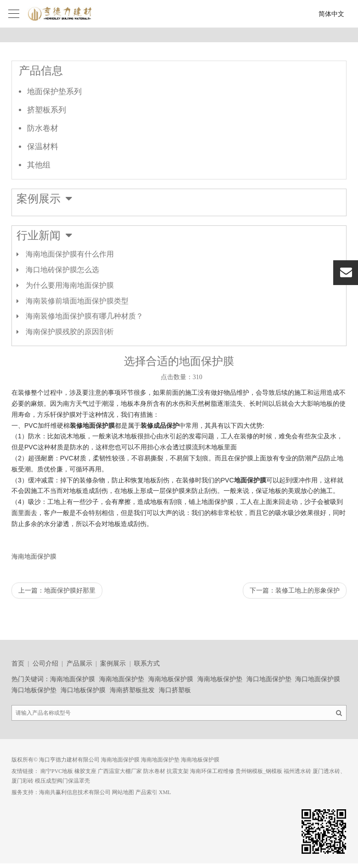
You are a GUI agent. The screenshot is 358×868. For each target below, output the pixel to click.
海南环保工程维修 (212, 771)
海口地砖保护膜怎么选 (62, 270)
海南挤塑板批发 (132, 690)
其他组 (39, 165)
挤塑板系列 (47, 110)
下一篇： (295, 591)
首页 (18, 664)
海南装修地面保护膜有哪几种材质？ (84, 316)
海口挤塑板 (175, 690)
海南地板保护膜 (171, 679)
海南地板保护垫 (220, 679)
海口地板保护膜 (83, 690)
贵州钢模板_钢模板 (259, 771)
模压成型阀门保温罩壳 (62, 781)
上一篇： (57, 591)
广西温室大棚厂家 (120, 771)
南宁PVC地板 (57, 771)
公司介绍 (45, 664)
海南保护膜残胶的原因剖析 (70, 332)
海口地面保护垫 (269, 679)
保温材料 (43, 147)
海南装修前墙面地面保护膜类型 (77, 301)
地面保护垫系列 (54, 92)
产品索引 (146, 792)
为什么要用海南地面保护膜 (70, 285)
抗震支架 (178, 771)
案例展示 (113, 664)
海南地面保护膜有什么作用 (70, 254)
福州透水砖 (297, 771)
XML (165, 792)
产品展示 (79, 664)
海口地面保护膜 (318, 679)
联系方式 (147, 664)
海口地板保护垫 (34, 690)
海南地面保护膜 (34, 557)
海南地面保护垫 (122, 679)
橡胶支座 (85, 771)
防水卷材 (43, 128)
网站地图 (123, 792)
